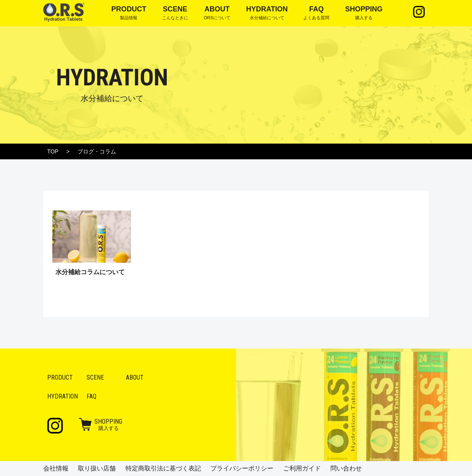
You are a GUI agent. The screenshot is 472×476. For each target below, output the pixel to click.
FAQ (91, 396)
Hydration (63, 396)
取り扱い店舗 (97, 468)
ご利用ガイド (302, 468)
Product (60, 377)
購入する (108, 424)
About (135, 377)
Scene (95, 377)
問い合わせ (346, 468)
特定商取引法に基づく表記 (163, 468)
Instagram (419, 12)
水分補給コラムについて (90, 272)
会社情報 (56, 468)
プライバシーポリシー (242, 468)
